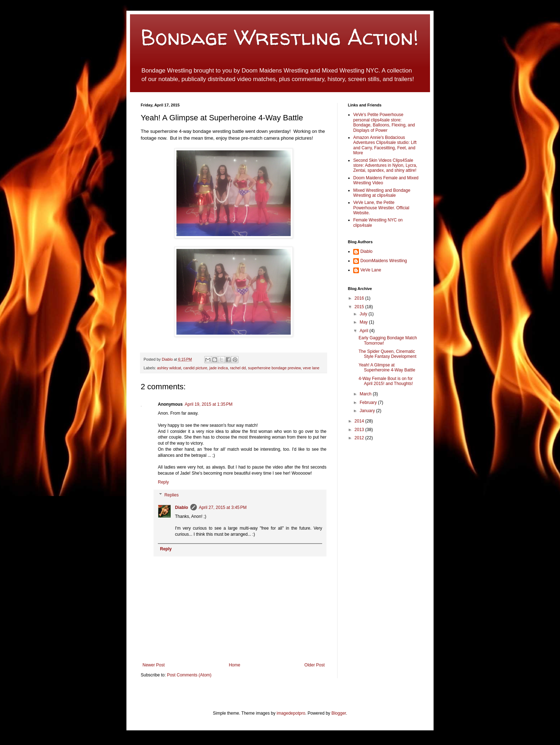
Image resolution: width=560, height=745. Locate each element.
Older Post (314, 665)
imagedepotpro (291, 713)
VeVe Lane (371, 270)
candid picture (195, 368)
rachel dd (238, 368)
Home (235, 665)
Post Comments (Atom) (189, 675)
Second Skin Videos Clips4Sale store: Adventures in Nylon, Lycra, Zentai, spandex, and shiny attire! (385, 166)
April (364, 331)
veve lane (311, 368)
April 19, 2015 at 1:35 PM (209, 404)
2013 (360, 430)
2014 (360, 421)
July (364, 314)
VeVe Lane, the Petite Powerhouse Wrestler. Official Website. (381, 208)
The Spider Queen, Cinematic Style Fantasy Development (387, 354)
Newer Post (154, 665)
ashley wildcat (169, 368)
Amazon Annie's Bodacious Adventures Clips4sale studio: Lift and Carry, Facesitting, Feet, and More (385, 145)
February (369, 402)
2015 (360, 307)
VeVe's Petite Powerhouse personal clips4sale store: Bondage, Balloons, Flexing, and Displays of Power (384, 122)
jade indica (219, 368)
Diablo (168, 359)
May (364, 322)
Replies (171, 495)
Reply (163, 482)
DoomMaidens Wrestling (384, 261)
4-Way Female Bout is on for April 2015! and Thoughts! (386, 381)
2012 (360, 438)
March (366, 394)
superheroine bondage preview (274, 368)
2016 (360, 298)
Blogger (339, 713)
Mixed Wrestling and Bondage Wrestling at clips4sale (382, 193)
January (368, 411)
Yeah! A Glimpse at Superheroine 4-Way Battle (387, 367)
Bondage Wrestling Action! (280, 37)
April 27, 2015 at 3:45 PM (223, 507)
